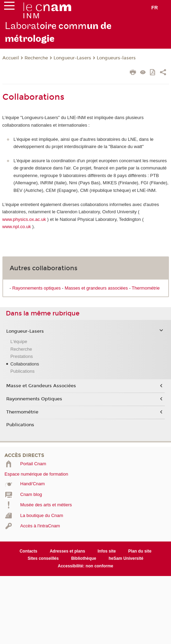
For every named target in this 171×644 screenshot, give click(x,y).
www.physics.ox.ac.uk (24, 219)
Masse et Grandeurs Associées (41, 386)
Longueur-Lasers (72, 58)
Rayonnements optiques (36, 288)
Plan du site (140, 551)
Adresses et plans (68, 551)
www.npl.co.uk (17, 227)
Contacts (28, 551)
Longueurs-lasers (116, 58)
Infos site (107, 551)
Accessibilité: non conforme (85, 566)
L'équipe (19, 341)
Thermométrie (146, 288)
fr (155, 8)
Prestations (22, 356)
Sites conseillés (43, 558)
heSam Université (126, 558)
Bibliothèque (84, 558)
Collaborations (25, 364)
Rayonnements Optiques (34, 399)
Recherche (36, 58)
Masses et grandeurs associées (96, 288)
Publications (22, 371)
